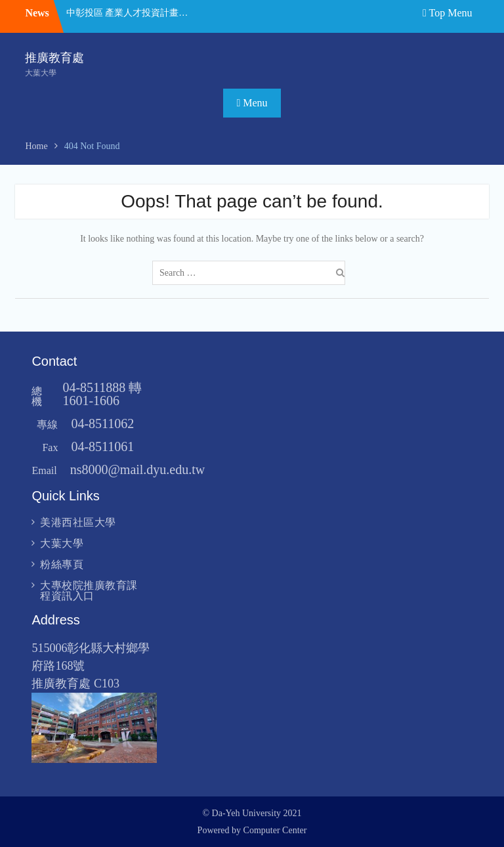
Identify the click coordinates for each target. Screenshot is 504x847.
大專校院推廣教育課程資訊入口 (89, 591)
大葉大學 (62, 543)
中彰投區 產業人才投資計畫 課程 (128, 13)
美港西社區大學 (78, 522)
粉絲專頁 (62, 564)
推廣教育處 (54, 58)
